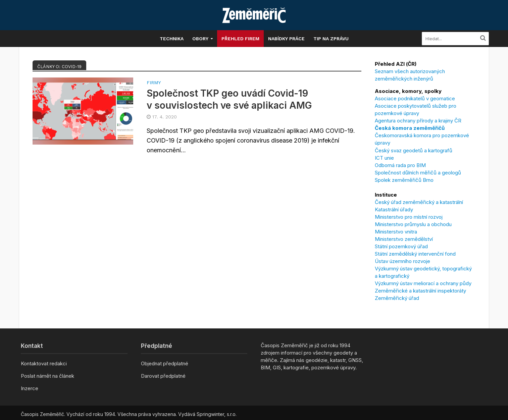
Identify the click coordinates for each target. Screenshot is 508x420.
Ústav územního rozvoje (402, 261)
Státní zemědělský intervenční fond (415, 254)
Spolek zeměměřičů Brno (404, 180)
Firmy (154, 83)
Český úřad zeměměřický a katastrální (419, 202)
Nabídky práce (286, 39)
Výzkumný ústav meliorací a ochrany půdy (423, 283)
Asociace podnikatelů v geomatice (415, 98)
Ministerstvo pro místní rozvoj (409, 217)
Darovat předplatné (163, 376)
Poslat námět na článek (47, 376)
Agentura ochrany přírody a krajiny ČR (418, 121)
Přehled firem (240, 39)
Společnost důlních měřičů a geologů (418, 173)
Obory (200, 39)
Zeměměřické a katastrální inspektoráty (420, 291)
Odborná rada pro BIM (400, 165)
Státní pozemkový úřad (401, 246)
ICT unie (384, 158)
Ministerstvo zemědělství (404, 239)
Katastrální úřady (394, 209)
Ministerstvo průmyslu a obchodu (413, 224)
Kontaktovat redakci (44, 363)
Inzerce (30, 388)
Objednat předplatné (165, 363)
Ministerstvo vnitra (396, 232)
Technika (172, 39)
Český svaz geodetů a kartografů (414, 150)
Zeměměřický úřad (397, 298)
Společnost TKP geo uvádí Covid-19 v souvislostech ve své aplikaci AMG (229, 99)
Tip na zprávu (331, 39)
